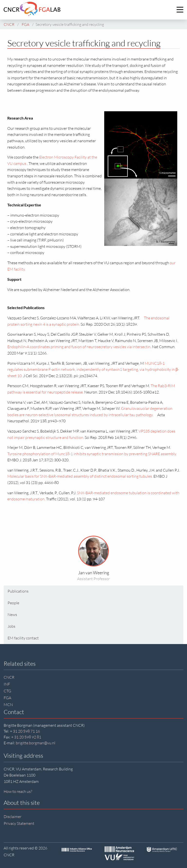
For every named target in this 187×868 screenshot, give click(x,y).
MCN (8, 705)
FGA (7, 698)
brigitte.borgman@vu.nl (36, 743)
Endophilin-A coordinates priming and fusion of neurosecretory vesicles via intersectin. (79, 347)
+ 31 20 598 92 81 (26, 737)
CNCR (9, 677)
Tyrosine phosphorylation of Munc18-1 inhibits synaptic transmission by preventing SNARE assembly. (92, 454)
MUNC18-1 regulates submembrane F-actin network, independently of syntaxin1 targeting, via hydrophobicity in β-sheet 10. (93, 369)
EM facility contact (23, 638)
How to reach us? (18, 791)
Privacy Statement (19, 823)
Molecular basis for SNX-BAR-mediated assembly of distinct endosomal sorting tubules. (80, 476)
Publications (18, 591)
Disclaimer (13, 817)
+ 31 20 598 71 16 (25, 731)
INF (7, 684)
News (12, 615)
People (13, 603)
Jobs (11, 626)
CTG (7, 691)
